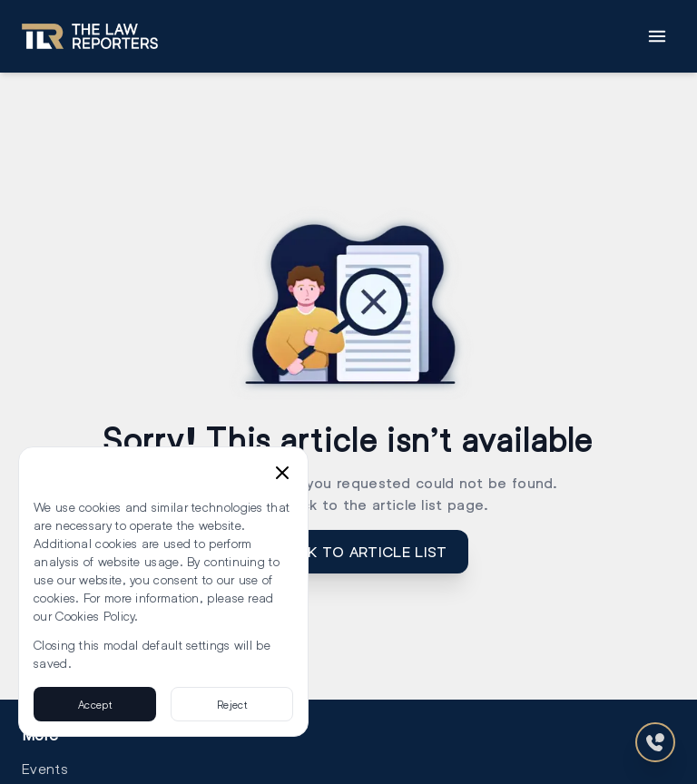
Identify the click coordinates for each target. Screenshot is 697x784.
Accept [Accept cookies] (95, 704)
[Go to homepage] (90, 36)
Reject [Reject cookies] (232, 704)
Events (45, 768)
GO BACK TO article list (349, 552)
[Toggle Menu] (657, 36)
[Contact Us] (655, 742)
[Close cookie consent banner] (282, 473)
